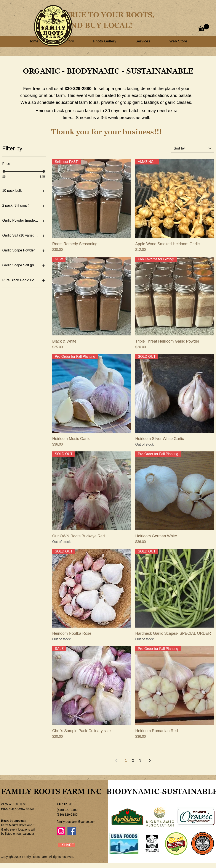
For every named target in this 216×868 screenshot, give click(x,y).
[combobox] (193, 148)
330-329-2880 (78, 89)
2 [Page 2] (133, 760)
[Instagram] (61, 831)
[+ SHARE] (66, 845)
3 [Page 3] (140, 760)
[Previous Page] (116, 760)
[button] (204, 28)
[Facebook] (72, 831)
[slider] (4, 171)
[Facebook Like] (28, 847)
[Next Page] (150, 760)
